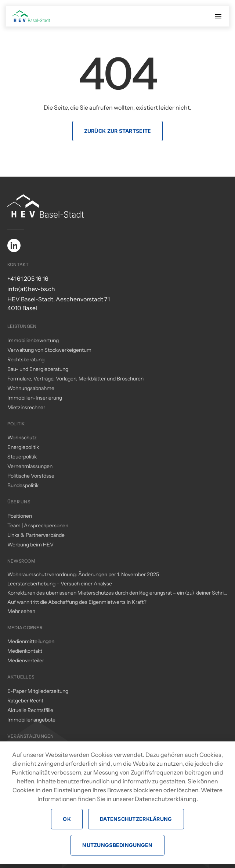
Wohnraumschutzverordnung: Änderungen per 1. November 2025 (83, 574)
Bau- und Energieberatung (38, 369)
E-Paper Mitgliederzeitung (38, 691)
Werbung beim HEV (30, 545)
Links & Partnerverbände (36, 535)
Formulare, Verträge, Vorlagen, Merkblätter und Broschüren (75, 379)
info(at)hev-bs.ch (31, 289)
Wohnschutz (22, 437)
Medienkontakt (25, 651)
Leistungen (22, 326)
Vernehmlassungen (30, 466)
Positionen (20, 516)
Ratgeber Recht (25, 701)
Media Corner (25, 628)
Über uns (19, 502)
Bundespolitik (23, 485)
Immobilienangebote (31, 720)
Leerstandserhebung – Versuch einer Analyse (60, 584)
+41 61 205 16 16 (28, 279)
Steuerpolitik (22, 457)
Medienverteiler (26, 660)
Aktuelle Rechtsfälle (30, 710)
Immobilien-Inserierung (35, 398)
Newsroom (21, 561)
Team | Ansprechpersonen (38, 525)
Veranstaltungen (31, 736)
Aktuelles (21, 677)
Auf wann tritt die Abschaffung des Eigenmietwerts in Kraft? (77, 602)
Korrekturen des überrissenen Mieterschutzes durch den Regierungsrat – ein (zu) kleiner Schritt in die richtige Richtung (117, 593)
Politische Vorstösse (31, 476)
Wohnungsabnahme (31, 388)
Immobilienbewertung (33, 340)
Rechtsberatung (26, 359)
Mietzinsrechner (26, 407)
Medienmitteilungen (31, 641)
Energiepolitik (23, 447)
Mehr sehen (21, 611)
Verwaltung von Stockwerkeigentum (49, 350)
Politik (16, 424)
